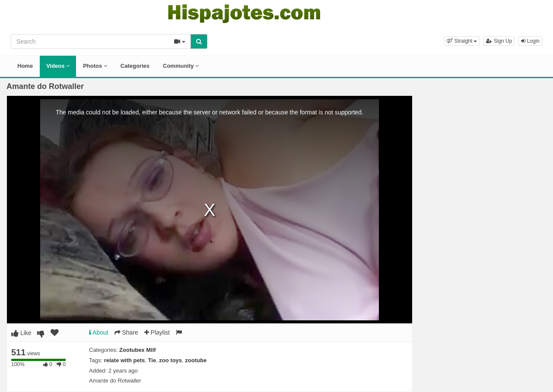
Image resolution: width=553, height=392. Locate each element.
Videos (58, 66)
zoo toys (170, 360)
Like (21, 333)
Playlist (157, 332)
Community (181, 66)
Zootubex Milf (138, 350)
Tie (152, 360)
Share (126, 332)
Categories (135, 66)
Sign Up (499, 41)
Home (25, 66)
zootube (196, 360)
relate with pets (125, 360)
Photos (95, 66)
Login (530, 41)
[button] (462, 41)
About (99, 332)
